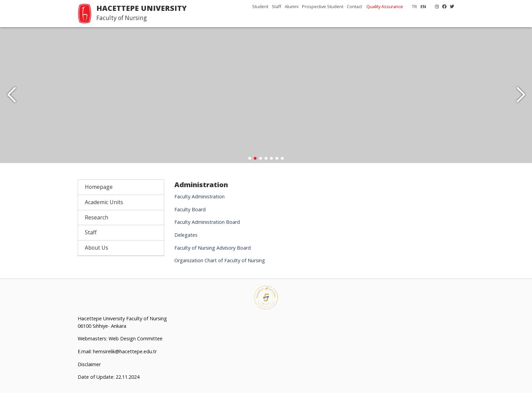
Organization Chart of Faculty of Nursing (220, 260)
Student (260, 6)
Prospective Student (323, 6)
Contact (354, 6)
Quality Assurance (385, 6)
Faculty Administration (199, 196)
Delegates (186, 235)
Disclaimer (89, 364)
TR (414, 6)
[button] (521, 95)
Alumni (292, 6)
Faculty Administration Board (207, 222)
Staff (277, 6)
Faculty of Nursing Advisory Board (213, 248)
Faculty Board (190, 209)
